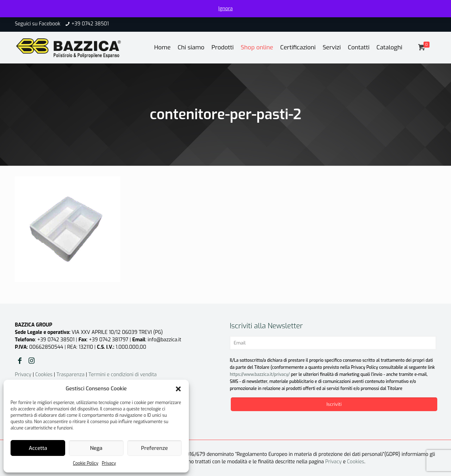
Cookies (44, 375)
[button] (178, 389)
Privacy (109, 463)
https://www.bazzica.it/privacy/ (260, 374)
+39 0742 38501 (90, 24)
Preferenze (154, 448)
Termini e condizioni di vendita (123, 375)
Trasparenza (70, 375)
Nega (96, 448)
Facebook (50, 24)
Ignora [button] (226, 9)
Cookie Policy (86, 463)
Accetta (38, 448)
